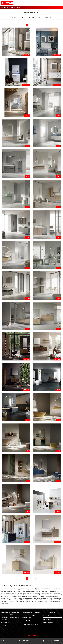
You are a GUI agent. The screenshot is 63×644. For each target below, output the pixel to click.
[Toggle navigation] (60, 3)
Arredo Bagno (17, 7)
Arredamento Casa (8, 7)
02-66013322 (6, 623)
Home (2, 7)
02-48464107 (27, 621)
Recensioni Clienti (47, 616)
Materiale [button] (31, 17)
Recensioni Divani (47, 619)
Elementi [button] (22, 17)
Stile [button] (39, 17)
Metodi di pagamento (48, 623)
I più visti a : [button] (48, 17)
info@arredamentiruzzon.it (11, 626)
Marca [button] (14, 17)
